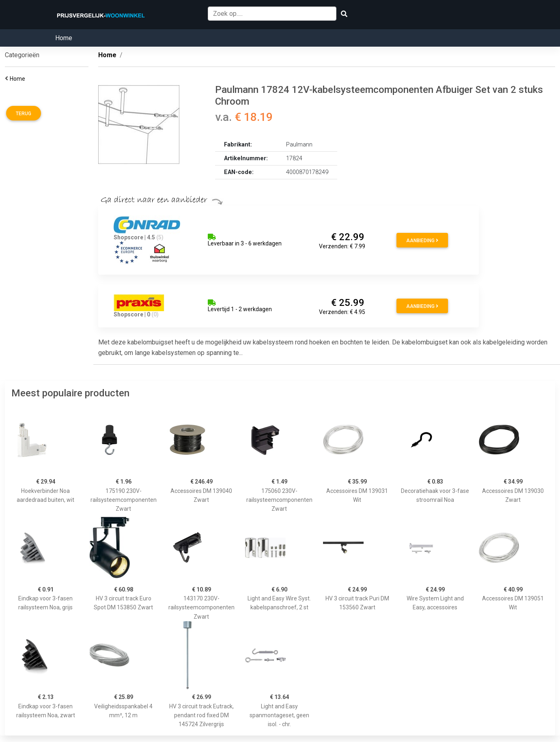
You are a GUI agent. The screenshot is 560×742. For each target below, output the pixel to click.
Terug (24, 114)
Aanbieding (422, 241)
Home (64, 38)
